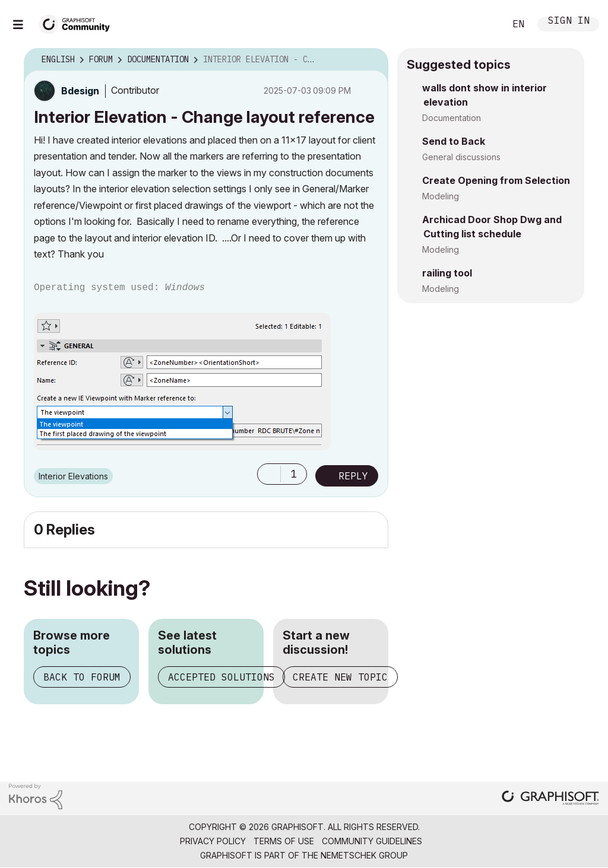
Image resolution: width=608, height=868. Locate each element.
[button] (269, 474)
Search (483, 24)
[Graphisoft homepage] (550, 799)
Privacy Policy (213, 841)
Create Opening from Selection (496, 180)
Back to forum (82, 677)
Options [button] (372, 60)
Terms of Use (284, 841)
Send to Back (454, 141)
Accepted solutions (221, 677)
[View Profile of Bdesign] (80, 91)
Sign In (569, 22)
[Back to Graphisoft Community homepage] (78, 23)
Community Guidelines (372, 841)
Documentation (452, 118)
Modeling (441, 196)
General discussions (461, 157)
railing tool (447, 273)
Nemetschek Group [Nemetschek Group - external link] (364, 855)
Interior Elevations (73, 476)
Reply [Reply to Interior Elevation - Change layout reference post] (353, 476)
